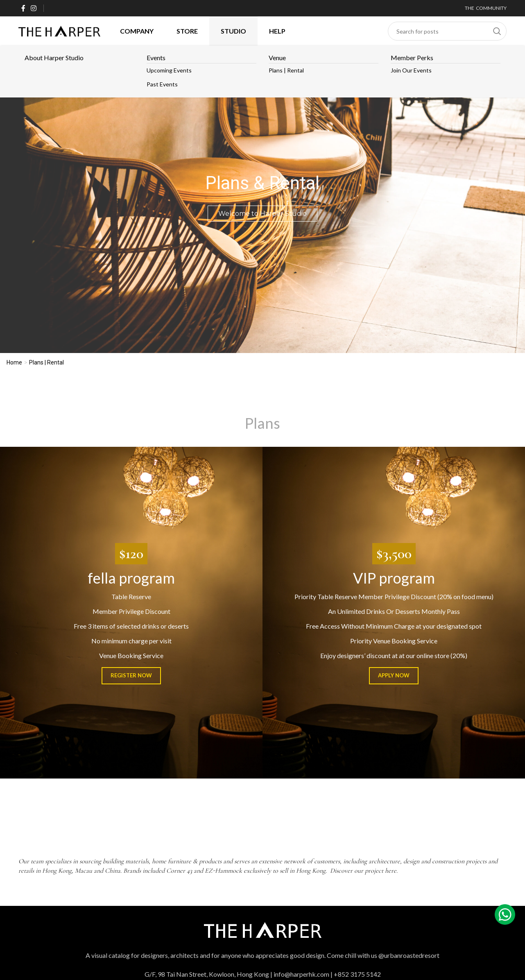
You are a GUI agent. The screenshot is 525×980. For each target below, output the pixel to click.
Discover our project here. (365, 871)
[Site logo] (59, 30)
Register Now (131, 675)
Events (156, 58)
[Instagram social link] (33, 8)
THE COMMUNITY (486, 8)
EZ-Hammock (223, 871)
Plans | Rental (286, 70)
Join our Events (411, 70)
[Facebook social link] (23, 8)
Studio (233, 31)
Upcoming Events (169, 70)
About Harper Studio (54, 58)
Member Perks (412, 58)
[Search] (447, 31)
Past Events (162, 84)
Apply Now (394, 675)
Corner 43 (179, 871)
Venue (277, 58)
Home (14, 362)
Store (187, 31)
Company (137, 31)
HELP (277, 31)
